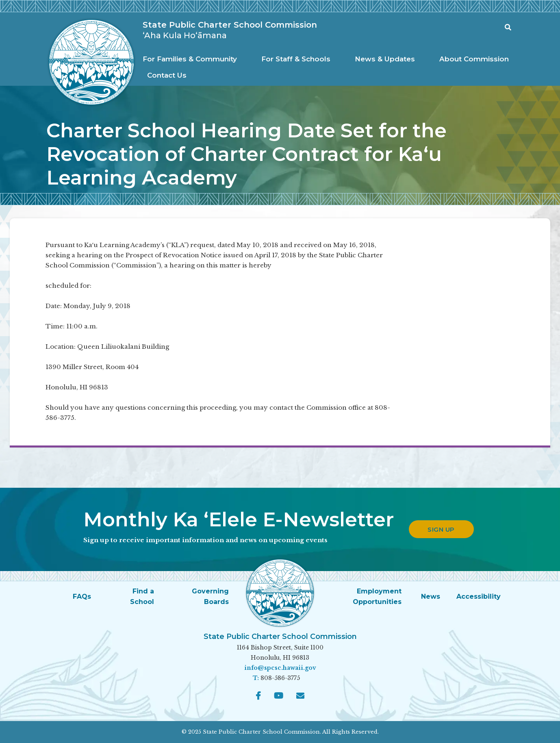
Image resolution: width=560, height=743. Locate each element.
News (431, 596)
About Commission (474, 59)
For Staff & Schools (296, 59)
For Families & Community (190, 59)
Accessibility (479, 596)
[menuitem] (192, 59)
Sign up (441, 529)
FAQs (82, 596)
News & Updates (385, 59)
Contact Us (167, 75)
